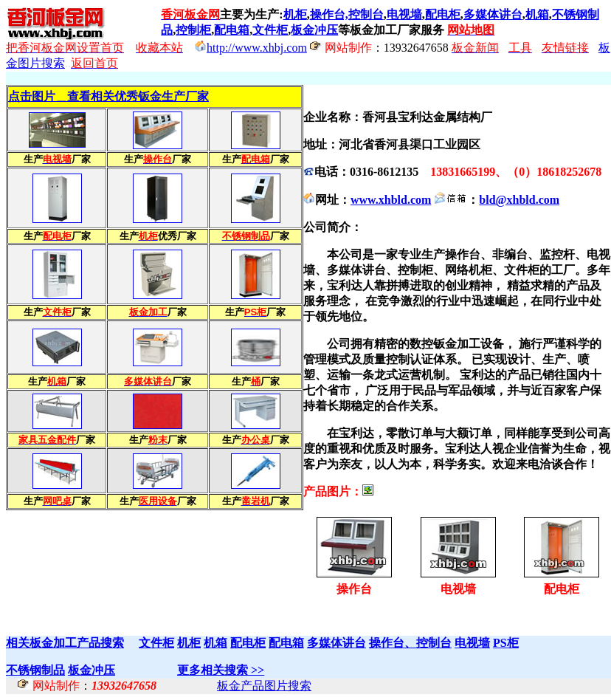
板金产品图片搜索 (264, 686)
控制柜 (193, 30)
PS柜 (506, 643)
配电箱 (232, 30)
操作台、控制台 (410, 643)
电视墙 (404, 14)
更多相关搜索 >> (221, 670)
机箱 (537, 14)
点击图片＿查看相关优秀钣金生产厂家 (108, 96)
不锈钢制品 (35, 670)
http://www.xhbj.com (257, 48)
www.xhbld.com (391, 200)
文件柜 (270, 30)
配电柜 (443, 14)
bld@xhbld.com (519, 200)
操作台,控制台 (347, 14)
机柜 (295, 14)
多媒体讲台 (493, 14)
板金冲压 (314, 30)
